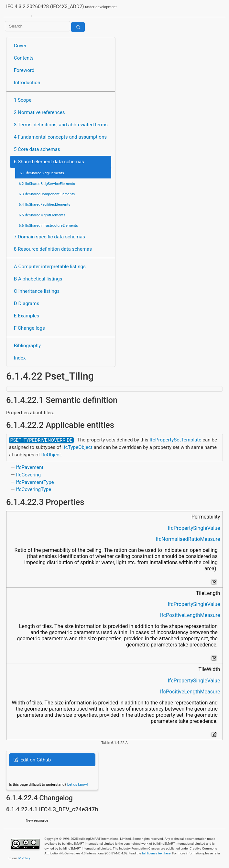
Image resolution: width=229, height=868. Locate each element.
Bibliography (27, 346)
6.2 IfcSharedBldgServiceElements (47, 184)
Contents (24, 58)
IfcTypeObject (77, 447)
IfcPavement (30, 467)
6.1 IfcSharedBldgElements (42, 173)
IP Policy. (24, 858)
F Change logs (29, 328)
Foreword (24, 70)
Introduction (27, 83)
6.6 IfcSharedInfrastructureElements (48, 225)
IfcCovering (28, 475)
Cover (20, 46)
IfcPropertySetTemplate (175, 440)
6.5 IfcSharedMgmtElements (42, 215)
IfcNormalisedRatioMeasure (188, 539)
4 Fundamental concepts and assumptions (60, 137)
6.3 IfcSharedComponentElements (47, 194)
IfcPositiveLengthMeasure (190, 615)
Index (20, 358)
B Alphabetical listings (38, 279)
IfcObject (51, 455)
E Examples (27, 316)
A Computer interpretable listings (50, 267)
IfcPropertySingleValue (194, 528)
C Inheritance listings (37, 291)
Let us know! (78, 784)
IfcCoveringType (33, 489)
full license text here (156, 853)
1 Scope (23, 100)
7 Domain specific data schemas (49, 237)
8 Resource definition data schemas (53, 249)
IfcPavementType (35, 482)
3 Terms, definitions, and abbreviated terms (61, 125)
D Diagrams (27, 303)
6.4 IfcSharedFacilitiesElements (44, 204)
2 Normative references (39, 112)
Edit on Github (32, 760)
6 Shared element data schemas (49, 162)
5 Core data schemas (37, 149)
